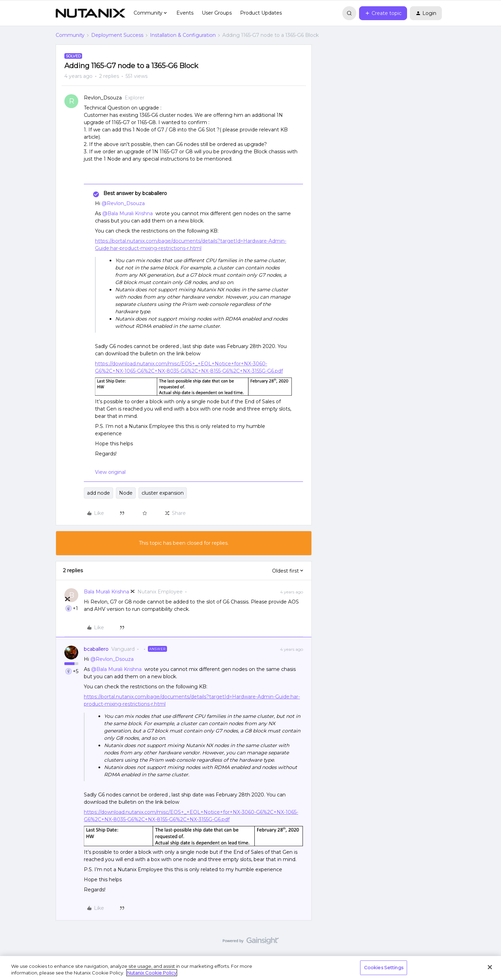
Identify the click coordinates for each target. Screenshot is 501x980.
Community (70, 35)
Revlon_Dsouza (103, 98)
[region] (250, 968)
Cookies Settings (384, 967)
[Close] (490, 967)
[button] (383, 13)
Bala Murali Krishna (106, 592)
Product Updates (261, 13)
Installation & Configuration (183, 35)
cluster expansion (163, 493)
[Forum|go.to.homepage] (90, 13)
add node (98, 493)
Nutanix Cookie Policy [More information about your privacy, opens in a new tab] (152, 973)
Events (185, 13)
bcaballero (96, 649)
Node (126, 493)
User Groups (217, 13)
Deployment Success (117, 35)
